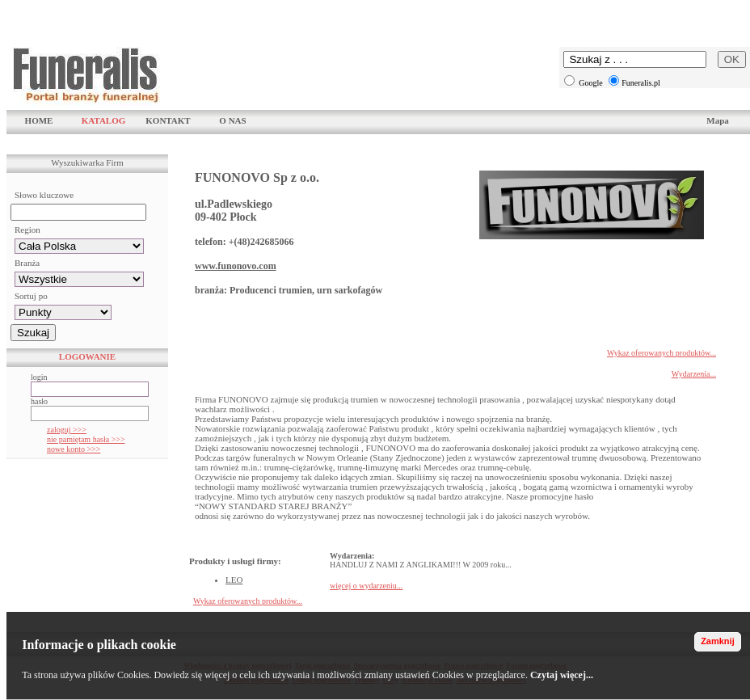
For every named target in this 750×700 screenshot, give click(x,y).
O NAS (232, 120)
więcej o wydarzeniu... (366, 586)
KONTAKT (168, 120)
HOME (39, 120)
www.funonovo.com (236, 266)
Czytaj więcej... (562, 675)
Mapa (718, 120)
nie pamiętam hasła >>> (86, 439)
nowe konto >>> (74, 449)
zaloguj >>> (67, 430)
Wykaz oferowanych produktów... (662, 353)
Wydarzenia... (694, 374)
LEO (234, 580)
